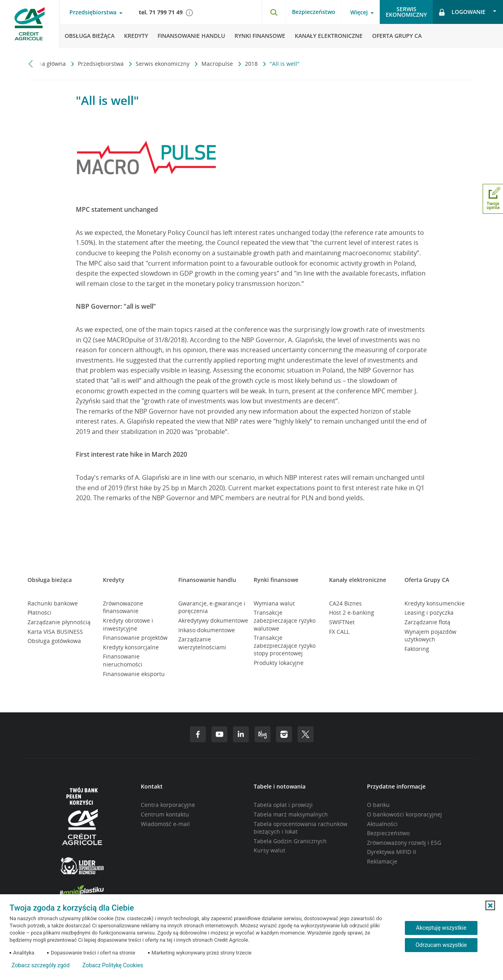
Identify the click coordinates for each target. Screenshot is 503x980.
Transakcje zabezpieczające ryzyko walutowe (285, 620)
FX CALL (339, 632)
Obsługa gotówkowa (54, 641)
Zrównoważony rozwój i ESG (404, 843)
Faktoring (417, 649)
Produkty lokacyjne (279, 663)
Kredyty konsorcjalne (131, 647)
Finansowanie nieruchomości (123, 660)
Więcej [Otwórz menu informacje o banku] (359, 12)
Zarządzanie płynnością (59, 622)
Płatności (39, 612)
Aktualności (382, 824)
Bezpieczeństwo (314, 12)
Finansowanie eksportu (134, 674)
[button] (490, 905)
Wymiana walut (274, 603)
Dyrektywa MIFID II (392, 852)
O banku (378, 805)
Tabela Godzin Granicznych (290, 841)
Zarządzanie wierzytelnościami (202, 643)
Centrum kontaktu (165, 814)
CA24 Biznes (345, 603)
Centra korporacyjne (168, 805)
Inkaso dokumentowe (207, 630)
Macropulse (218, 64)
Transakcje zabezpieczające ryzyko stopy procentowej (285, 645)
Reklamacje (382, 861)
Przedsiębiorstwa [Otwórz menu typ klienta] (93, 12)
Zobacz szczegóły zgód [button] (40, 965)
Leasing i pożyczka (429, 612)
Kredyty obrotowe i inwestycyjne (128, 624)
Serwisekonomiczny (406, 12)
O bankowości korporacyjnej (404, 814)
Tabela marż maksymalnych (291, 814)
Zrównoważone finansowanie (123, 607)
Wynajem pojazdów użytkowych (430, 636)
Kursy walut (269, 850)
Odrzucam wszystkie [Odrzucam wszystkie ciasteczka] (441, 945)
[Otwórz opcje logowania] (468, 12)
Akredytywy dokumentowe (213, 620)
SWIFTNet (342, 622)
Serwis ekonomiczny (163, 64)
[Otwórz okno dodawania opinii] (493, 199)
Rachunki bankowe (53, 603)
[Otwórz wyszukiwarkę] (274, 12)
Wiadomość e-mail (165, 824)
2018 (252, 64)
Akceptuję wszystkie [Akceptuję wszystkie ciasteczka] (441, 928)
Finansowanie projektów (135, 638)
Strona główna (47, 64)
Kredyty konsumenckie (435, 603)
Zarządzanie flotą (427, 622)
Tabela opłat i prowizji (283, 805)
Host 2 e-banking (352, 612)
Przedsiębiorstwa (102, 64)
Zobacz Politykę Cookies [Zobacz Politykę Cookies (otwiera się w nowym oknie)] (112, 965)
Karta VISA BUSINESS (55, 632)
